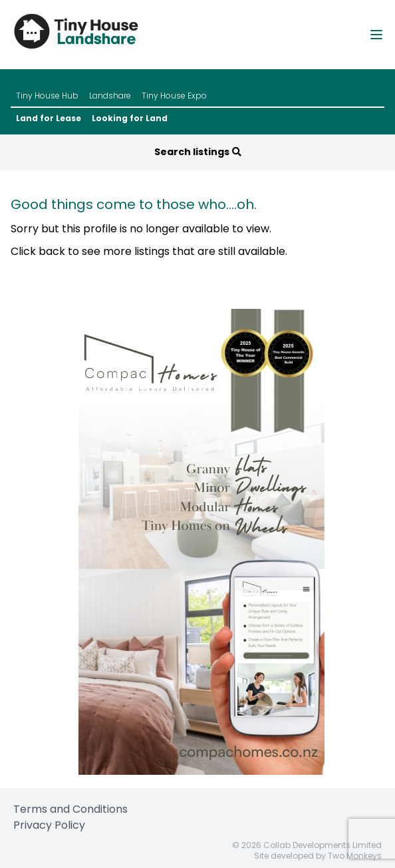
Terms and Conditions (70, 809)
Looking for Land (130, 118)
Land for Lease (49, 118)
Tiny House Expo (174, 96)
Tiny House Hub (47, 96)
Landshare (110, 96)
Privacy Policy (49, 825)
